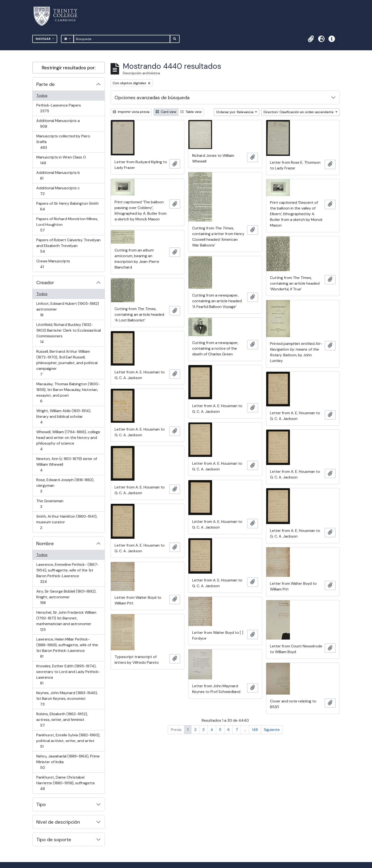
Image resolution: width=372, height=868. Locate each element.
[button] (311, 39)
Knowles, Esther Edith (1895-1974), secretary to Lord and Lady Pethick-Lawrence (68, 675)
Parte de (46, 84)
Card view (166, 112)
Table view (191, 112)
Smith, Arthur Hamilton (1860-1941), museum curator (67, 522)
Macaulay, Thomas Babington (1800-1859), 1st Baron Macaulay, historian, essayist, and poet (68, 392)
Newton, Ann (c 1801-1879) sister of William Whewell (67, 464)
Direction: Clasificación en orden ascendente (299, 112)
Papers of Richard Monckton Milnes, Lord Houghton (67, 225)
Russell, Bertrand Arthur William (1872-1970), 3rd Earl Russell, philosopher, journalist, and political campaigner (67, 363)
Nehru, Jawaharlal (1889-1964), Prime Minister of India (68, 762)
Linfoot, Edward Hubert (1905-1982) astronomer (67, 309)
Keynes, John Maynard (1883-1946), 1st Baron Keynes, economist (67, 699)
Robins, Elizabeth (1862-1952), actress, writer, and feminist (62, 720)
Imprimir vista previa (131, 112)
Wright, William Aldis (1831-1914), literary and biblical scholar (64, 416)
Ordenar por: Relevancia (235, 112)
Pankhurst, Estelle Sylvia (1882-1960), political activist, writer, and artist (68, 741)
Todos (42, 95)
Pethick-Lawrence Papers (58, 108)
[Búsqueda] (122, 39)
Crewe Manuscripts (53, 264)
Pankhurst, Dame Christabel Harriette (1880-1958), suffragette (65, 783)
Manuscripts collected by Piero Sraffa (63, 142)
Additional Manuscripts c (58, 191)
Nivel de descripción (58, 822)
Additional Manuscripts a (58, 123)
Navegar (44, 39)
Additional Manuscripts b (58, 175)
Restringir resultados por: (69, 68)
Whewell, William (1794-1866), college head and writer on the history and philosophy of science (68, 440)
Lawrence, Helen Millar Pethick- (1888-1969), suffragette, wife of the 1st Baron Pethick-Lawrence (67, 648)
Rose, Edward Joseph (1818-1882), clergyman (65, 485)
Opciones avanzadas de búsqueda (152, 97)
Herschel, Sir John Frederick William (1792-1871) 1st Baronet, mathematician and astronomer (66, 621)
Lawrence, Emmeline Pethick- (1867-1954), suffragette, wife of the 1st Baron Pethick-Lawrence (67, 573)
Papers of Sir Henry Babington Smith (67, 206)
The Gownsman (50, 504)
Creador (45, 283)
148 (255, 730)
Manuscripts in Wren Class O (61, 160)
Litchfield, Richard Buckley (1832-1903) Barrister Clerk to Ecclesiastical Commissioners (68, 333)
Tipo (41, 804)
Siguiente (272, 730)
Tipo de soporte (54, 840)
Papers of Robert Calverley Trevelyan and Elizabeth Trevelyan (68, 246)
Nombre (45, 543)
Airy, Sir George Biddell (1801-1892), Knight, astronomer (66, 597)
